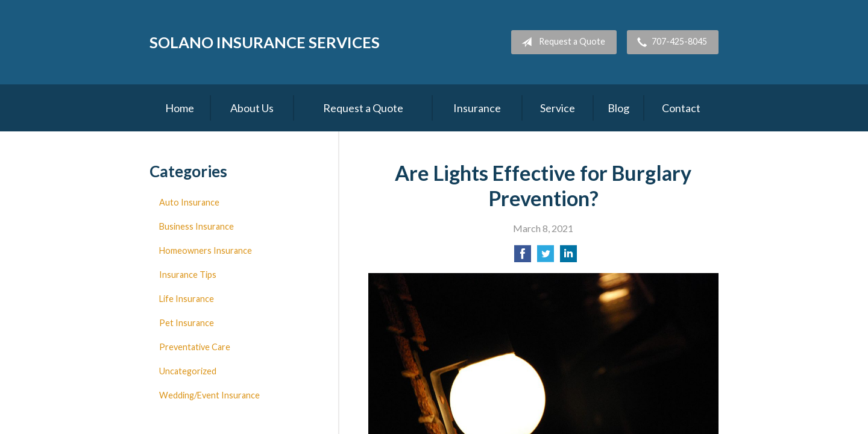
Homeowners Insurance (206, 250)
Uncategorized (188, 371)
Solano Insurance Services (265, 42)
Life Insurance (187, 299)
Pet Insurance (187, 323)
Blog (618, 108)
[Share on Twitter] (546, 257)
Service (558, 108)
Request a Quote (561, 42)
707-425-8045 (670, 42)
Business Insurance (197, 226)
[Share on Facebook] (523, 257)
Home (180, 108)
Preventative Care (195, 347)
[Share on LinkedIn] (568, 257)
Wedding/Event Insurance (209, 395)
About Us (252, 108)
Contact (681, 108)
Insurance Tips (188, 275)
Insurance (477, 108)
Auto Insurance (189, 202)
